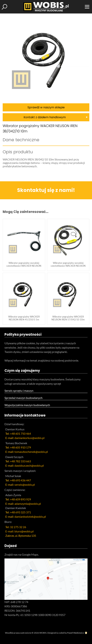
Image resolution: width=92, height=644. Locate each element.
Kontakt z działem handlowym (45, 117)
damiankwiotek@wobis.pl (30, 517)
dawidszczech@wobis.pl (29, 465)
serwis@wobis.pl (25, 485)
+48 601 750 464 (20, 433)
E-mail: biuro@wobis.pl (19, 531)
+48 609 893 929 (20, 499)
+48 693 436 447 (20, 480)
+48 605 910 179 (20, 447)
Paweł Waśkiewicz (76, 633)
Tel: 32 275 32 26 (16, 527)
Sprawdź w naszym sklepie (46, 107)
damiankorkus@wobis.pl (29, 438)
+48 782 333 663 (20, 461)
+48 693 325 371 (20, 512)
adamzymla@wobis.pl (28, 504)
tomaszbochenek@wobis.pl (31, 452)
